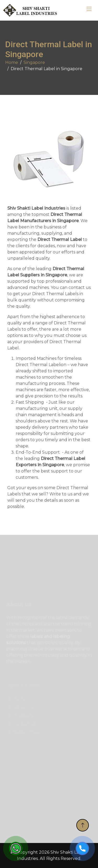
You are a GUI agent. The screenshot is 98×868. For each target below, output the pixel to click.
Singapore (34, 62)
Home (12, 62)
